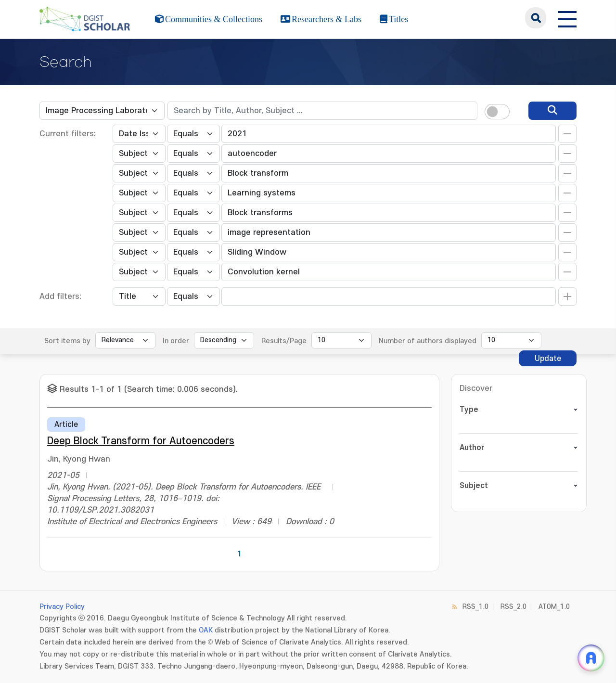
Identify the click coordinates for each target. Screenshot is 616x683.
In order (176, 341)
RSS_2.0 (513, 607)
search (536, 18)
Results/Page (284, 341)
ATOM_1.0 (554, 607)
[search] (552, 111)
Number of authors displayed (428, 341)
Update (548, 359)
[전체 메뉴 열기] (567, 18)
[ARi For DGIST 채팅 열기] (591, 658)
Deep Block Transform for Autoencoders (141, 441)
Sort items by (67, 341)
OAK (206, 630)
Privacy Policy (62, 607)
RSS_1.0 (475, 607)
